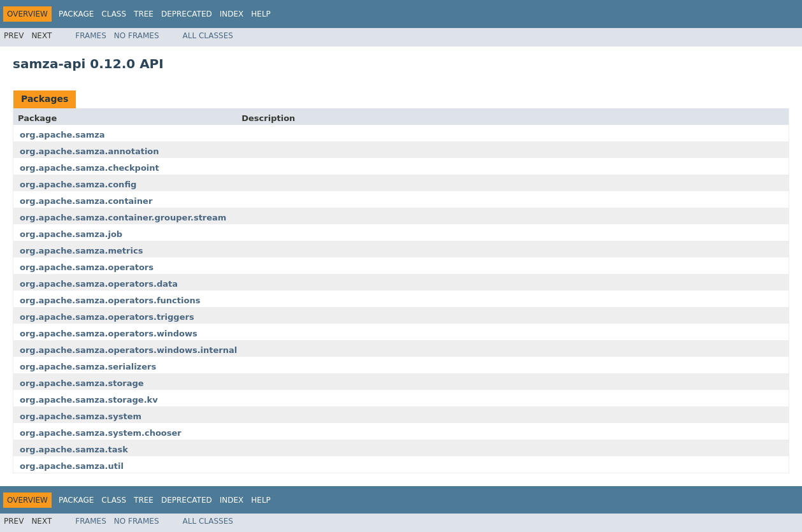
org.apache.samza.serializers (88, 367)
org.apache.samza (62, 135)
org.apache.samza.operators (87, 267)
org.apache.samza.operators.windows (109, 334)
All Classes (208, 36)
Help (261, 14)
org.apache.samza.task (74, 449)
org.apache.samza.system (81, 416)
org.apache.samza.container (86, 201)
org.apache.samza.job (71, 234)
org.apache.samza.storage (82, 383)
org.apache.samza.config (78, 184)
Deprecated (187, 14)
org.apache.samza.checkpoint (90, 168)
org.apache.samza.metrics (81, 251)
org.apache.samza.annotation (90, 151)
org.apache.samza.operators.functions (110, 300)
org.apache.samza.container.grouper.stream (123, 218)
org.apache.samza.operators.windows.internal (128, 350)
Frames (91, 36)
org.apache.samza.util (72, 466)
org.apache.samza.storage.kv (89, 400)
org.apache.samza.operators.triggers (107, 317)
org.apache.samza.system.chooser (101, 433)
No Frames (137, 36)
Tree (144, 14)
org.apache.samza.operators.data (99, 284)
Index (232, 14)
